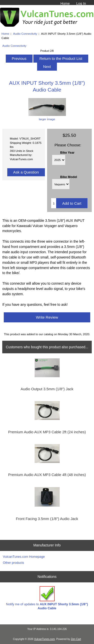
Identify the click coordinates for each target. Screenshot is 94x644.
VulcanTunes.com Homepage (24, 557)
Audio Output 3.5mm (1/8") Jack (47, 389)
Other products (14, 563)
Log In (81, 4)
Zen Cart (76, 639)
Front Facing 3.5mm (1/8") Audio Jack (47, 519)
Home (65, 4)
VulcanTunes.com (44, 639)
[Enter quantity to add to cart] (54, 203)
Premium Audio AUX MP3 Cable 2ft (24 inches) (47, 432)
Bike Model (69, 177)
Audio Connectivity (25, 34)
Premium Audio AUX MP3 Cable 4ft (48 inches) (47, 475)
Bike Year (67, 152)
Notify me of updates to (47, 598)
